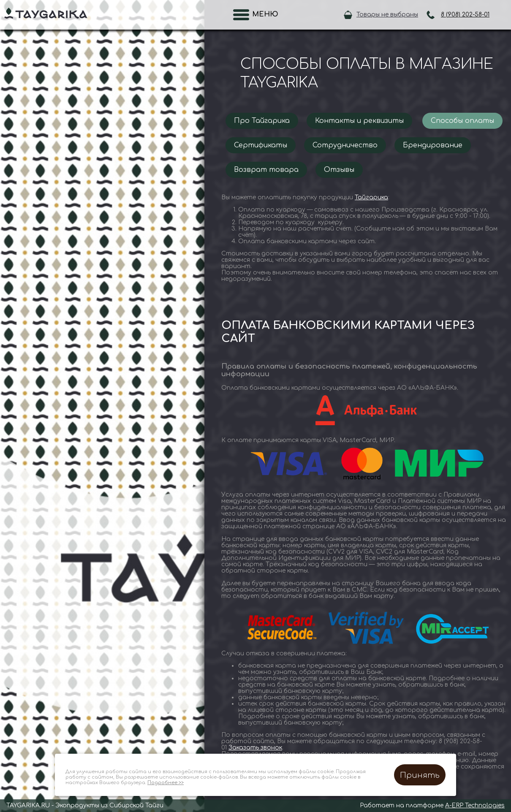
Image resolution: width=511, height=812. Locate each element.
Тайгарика (371, 197)
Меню (263, 14)
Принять (420, 775)
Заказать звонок (255, 748)
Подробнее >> (166, 783)
